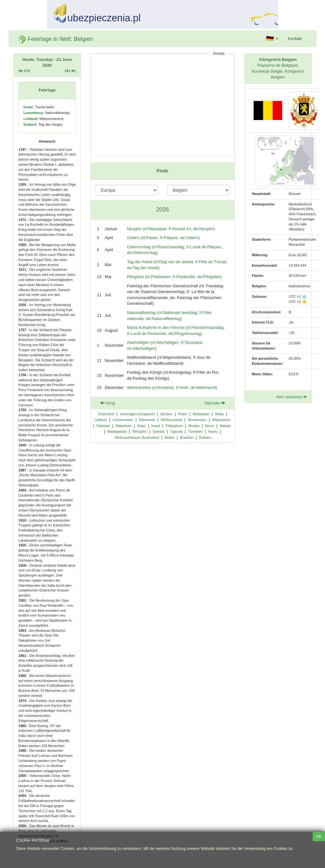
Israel (156, 426)
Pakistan (103, 426)
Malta (219, 414)
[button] (272, 39)
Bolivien (205, 437)
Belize (169, 437)
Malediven (123, 426)
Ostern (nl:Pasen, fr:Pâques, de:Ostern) (163, 238)
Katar (142, 426)
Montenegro (197, 420)
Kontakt (295, 39)
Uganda (176, 431)
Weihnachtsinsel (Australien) (137, 437)
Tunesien (195, 431)
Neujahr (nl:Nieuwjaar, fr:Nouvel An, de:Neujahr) (171, 229)
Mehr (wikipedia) (292, 397)
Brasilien (187, 437)
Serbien (166, 414)
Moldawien (201, 414)
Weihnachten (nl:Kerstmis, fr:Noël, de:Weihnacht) (172, 387)
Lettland (100, 420)
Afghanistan (221, 420)
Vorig (108, 403)
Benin (209, 426)
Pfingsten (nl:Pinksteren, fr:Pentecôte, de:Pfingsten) (174, 277)
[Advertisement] (163, 105)
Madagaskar (117, 431)
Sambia (159, 431)
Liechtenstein (123, 420)
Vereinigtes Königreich (137, 414)
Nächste (215, 403)
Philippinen (174, 426)
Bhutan (194, 426)
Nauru (213, 431)
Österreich (106, 414)
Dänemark (147, 420)
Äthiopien (140, 431)
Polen (182, 414)
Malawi (225, 426)
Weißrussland (171, 420)
